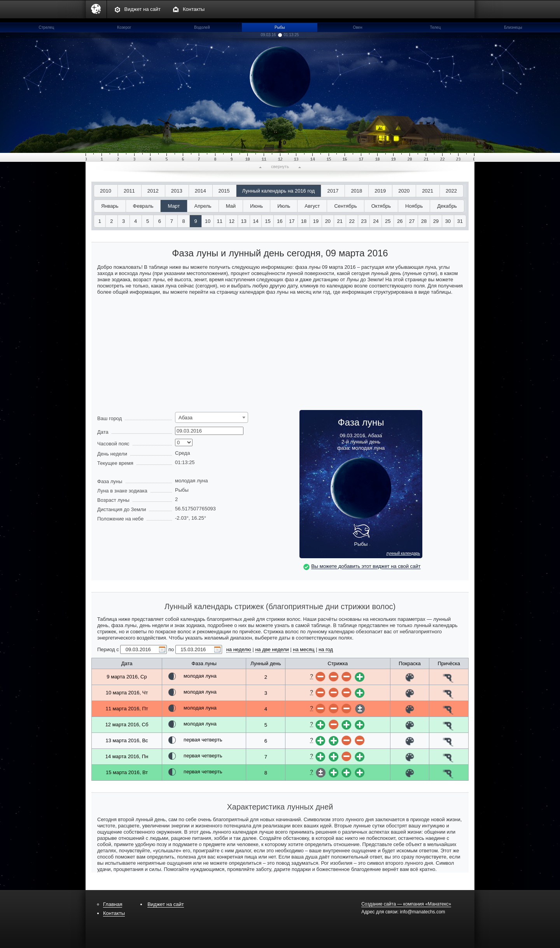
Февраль (143, 206)
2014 (200, 191)
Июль (284, 206)
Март (174, 206)
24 (376, 221)
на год (326, 649)
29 (436, 221)
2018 (356, 191)
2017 (333, 191)
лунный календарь (403, 554)
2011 (129, 191)
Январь (110, 206)
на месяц (304, 649)
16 (280, 221)
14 (255, 221)
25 (388, 221)
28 (424, 221)
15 (268, 221)
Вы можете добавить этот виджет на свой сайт (366, 567)
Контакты (194, 9)
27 (412, 221)
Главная (113, 904)
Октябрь (381, 206)
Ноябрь (414, 206)
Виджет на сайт (143, 9)
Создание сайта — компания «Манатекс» (406, 904)
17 (292, 221)
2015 (224, 191)
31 (460, 221)
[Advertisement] (280, 356)
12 (232, 221)
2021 (428, 191)
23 (364, 221)
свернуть (280, 166)
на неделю (239, 649)
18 (304, 221)
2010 (106, 191)
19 (316, 221)
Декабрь (447, 206)
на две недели (272, 649)
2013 (177, 191)
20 (328, 221)
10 (208, 221)
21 (340, 221)
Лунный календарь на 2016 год (279, 191)
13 (243, 221)
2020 (404, 191)
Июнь (256, 206)
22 (352, 221)
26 (400, 221)
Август (312, 206)
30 (448, 221)
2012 (153, 191)
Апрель (203, 206)
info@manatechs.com (422, 912)
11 (220, 221)
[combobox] (212, 417)
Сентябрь (345, 206)
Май (231, 206)
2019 (380, 191)
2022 (451, 191)
